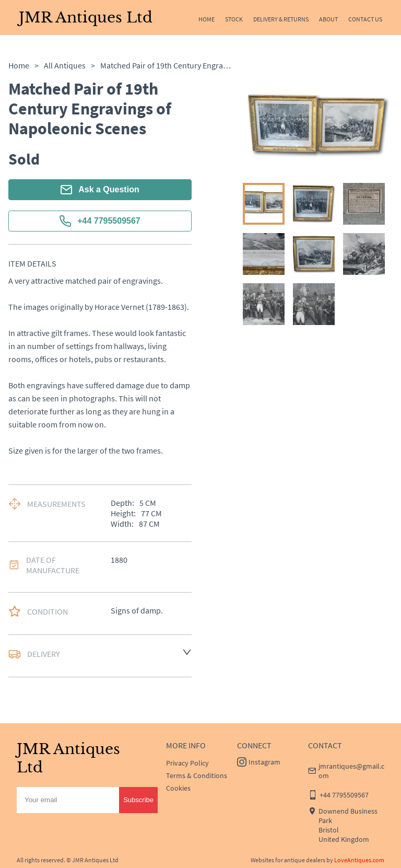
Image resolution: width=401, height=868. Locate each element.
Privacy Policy (187, 763)
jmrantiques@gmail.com (351, 771)
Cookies (178, 788)
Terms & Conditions (197, 776)
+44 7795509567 (100, 221)
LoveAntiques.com (359, 860)
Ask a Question (100, 190)
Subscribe (138, 800)
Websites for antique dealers (288, 860)
